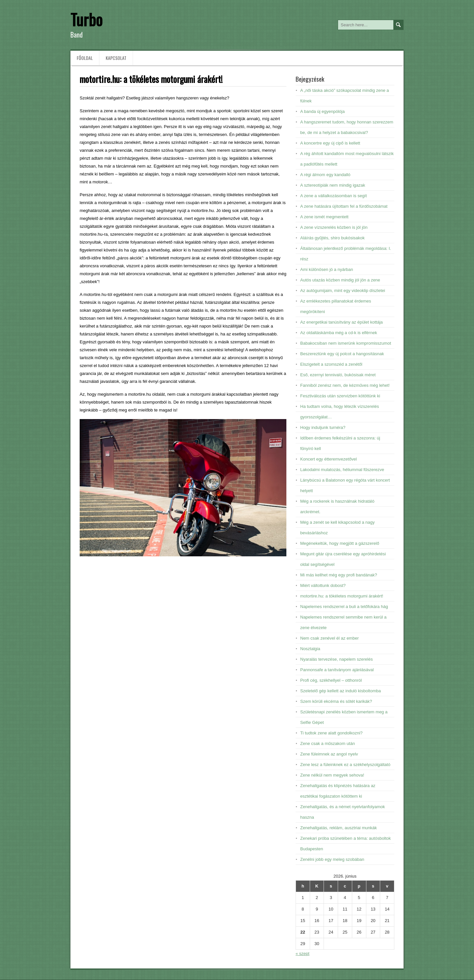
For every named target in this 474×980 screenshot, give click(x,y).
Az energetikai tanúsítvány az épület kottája (342, 322)
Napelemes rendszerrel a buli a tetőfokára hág (344, 607)
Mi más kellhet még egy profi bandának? (339, 575)
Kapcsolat (116, 58)
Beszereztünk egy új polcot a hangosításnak (342, 354)
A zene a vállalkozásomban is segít (333, 196)
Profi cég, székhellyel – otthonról (331, 680)
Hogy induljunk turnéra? (323, 427)
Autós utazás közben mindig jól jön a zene (340, 280)
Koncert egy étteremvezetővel (329, 459)
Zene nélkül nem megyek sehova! (332, 775)
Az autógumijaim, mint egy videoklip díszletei (343, 291)
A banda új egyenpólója (322, 111)
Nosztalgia (310, 649)
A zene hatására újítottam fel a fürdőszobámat (344, 206)
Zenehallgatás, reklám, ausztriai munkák (339, 828)
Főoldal (85, 58)
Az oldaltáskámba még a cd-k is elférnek (339, 333)
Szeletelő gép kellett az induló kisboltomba (341, 691)
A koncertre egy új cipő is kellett (330, 143)
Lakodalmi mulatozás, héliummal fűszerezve (342, 470)
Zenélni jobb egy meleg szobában (332, 859)
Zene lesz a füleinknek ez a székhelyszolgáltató (345, 765)
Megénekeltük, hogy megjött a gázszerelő (340, 543)
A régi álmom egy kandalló (325, 175)
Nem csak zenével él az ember (329, 638)
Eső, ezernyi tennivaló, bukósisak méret (338, 375)
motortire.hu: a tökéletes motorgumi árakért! (342, 596)
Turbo (86, 19)
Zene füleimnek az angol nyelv (329, 754)
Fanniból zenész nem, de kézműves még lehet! (345, 385)
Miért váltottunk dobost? (323, 585)
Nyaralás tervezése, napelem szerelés (336, 659)
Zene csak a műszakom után (328, 743)
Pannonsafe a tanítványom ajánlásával (337, 670)
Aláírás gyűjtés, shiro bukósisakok (332, 238)
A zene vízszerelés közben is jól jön (334, 227)
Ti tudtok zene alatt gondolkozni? (331, 733)
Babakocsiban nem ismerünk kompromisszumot (346, 343)
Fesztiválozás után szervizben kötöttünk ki (340, 396)
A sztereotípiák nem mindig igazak (333, 185)
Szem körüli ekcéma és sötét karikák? (336, 701)
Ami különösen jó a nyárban (327, 269)
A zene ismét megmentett (324, 217)
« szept (303, 954)
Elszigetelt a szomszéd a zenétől (331, 364)
